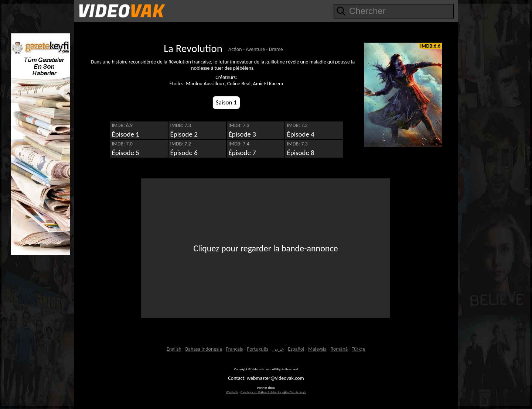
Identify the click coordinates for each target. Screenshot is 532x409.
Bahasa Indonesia (204, 349)
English (174, 349)
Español (296, 349)
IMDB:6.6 (430, 46)
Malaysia (317, 349)
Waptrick (232, 392)
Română (339, 349)
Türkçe (359, 349)
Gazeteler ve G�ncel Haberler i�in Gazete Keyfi (273, 392)
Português (258, 349)
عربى (278, 349)
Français (234, 349)
